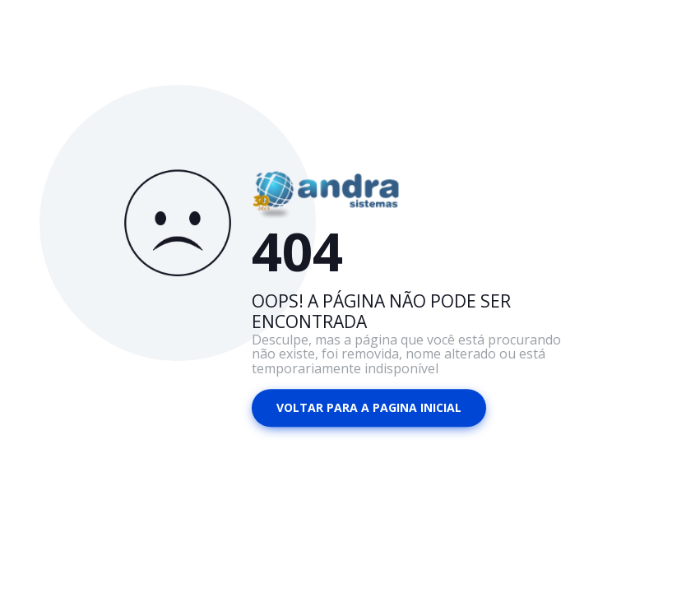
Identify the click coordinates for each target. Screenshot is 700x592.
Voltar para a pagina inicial (369, 407)
